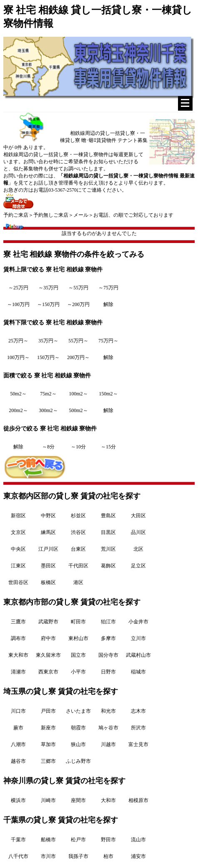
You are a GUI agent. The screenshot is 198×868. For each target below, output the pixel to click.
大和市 (108, 800)
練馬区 (48, 532)
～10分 (78, 447)
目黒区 (108, 532)
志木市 (138, 711)
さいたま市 (78, 711)
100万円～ (18, 357)
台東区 (78, 549)
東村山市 (78, 638)
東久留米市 (48, 655)
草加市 (48, 744)
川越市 (108, 744)
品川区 (138, 532)
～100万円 (18, 304)
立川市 (138, 638)
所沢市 (138, 728)
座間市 (78, 800)
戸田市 (48, 711)
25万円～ (18, 341)
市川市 (48, 856)
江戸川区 (48, 549)
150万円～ (48, 357)
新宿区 (18, 516)
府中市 (48, 638)
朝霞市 (78, 728)
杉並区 (78, 516)
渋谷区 (78, 532)
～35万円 (48, 288)
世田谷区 (18, 582)
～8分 (48, 447)
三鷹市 (18, 622)
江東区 (18, 566)
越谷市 (18, 761)
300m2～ (48, 410)
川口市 (18, 711)
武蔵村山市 (138, 655)
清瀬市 (18, 672)
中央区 (18, 549)
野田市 (108, 840)
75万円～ (108, 341)
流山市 (138, 840)
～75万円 (108, 288)
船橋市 (48, 840)
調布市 (18, 638)
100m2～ (78, 394)
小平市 (78, 672)
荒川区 (108, 549)
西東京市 (48, 672)
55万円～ (78, 341)
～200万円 (78, 304)
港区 (78, 582)
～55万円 (78, 288)
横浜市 (18, 800)
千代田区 (78, 566)
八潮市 (18, 744)
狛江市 (108, 622)
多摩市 (108, 638)
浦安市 (138, 856)
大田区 (138, 516)
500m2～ (78, 410)
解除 (108, 304)
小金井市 (138, 622)
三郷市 (48, 761)
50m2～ (18, 394)
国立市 (78, 655)
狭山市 (78, 744)
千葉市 (18, 840)
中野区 (48, 516)
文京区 (18, 532)
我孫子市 (78, 856)
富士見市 (138, 744)
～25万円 (18, 288)
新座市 (48, 728)
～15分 (108, 447)
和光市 (108, 711)
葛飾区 (108, 566)
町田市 (78, 622)
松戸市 (78, 840)
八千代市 (18, 856)
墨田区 (48, 566)
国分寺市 (108, 655)
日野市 (108, 672)
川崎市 (48, 800)
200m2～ (18, 410)
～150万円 (48, 304)
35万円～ (48, 341)
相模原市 (138, 800)
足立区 (138, 566)
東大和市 (18, 655)
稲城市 (138, 672)
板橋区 (48, 582)
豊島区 (108, 516)
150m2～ (108, 394)
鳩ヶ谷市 (108, 728)
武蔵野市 (48, 622)
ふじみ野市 (78, 761)
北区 (138, 549)
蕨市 (18, 728)
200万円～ (78, 357)
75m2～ (48, 394)
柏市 (108, 856)
